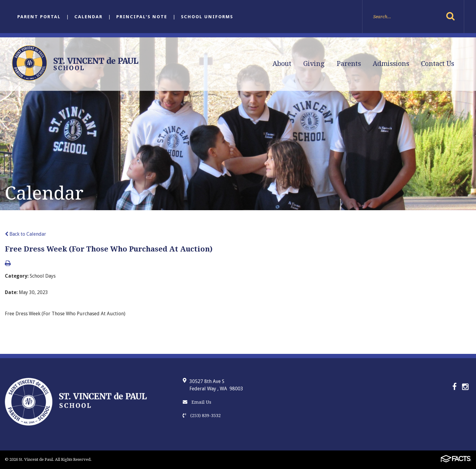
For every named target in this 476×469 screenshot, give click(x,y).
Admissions (391, 64)
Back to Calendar (25, 234)
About (282, 64)
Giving (314, 64)
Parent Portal (39, 17)
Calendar (88, 17)
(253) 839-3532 (202, 416)
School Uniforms (207, 17)
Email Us (197, 402)
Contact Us (438, 64)
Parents (349, 64)
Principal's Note (142, 17)
